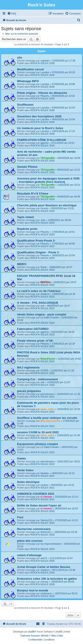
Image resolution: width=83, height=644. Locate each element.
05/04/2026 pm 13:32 (63, 96)
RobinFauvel (48, 359)
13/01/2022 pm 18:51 (69, 461)
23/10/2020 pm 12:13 (66, 497)
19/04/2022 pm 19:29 (68, 409)
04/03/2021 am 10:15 (62, 485)
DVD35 (44, 370)
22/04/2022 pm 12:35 (69, 394)
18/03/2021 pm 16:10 (63, 473)
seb (42, 306)
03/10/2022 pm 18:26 (63, 332)
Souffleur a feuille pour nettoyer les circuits (47, 418)
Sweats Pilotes (27, 167)
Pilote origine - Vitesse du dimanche (42, 93)
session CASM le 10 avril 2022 (38, 432)
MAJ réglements (28, 367)
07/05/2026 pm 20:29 (64, 72)
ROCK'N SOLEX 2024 (43, 199)
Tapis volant (25, 217)
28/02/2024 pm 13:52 (62, 208)
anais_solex (47, 409)
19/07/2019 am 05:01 (66, 593)
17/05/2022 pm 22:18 (63, 344)
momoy (44, 582)
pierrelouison (47, 394)
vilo (20, 58)
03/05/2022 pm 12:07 (59, 382)
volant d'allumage (29, 555)
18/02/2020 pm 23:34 (66, 532)
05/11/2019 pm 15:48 (64, 570)
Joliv (43, 220)
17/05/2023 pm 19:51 (63, 232)
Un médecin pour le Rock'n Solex (40, 128)
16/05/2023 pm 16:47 (61, 267)
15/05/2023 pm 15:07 (65, 282)
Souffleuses (25, 105)
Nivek (44, 267)
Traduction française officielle (34, 636)
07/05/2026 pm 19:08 (64, 84)
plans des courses (30, 541)
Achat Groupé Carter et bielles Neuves (44, 567)
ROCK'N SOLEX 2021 (43, 476)
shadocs (45, 294)
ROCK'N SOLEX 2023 (43, 223)
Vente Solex (25, 470)
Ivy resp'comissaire (51, 544)
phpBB (31, 632)
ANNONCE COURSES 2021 (36, 494)
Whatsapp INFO (28, 81)
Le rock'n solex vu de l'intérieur (39, 291)
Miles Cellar (57, 636)
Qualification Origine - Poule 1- (38, 252)
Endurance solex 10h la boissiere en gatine (47, 579)
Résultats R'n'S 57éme (33, 194)
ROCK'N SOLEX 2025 (43, 161)
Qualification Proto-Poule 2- (36, 241)
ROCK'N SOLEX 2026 (43, 63)
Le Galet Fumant (50, 317)
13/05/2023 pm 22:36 (64, 294)
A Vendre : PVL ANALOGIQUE (38, 303)
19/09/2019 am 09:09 (63, 582)
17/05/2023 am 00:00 (63, 244)
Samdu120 (46, 520)
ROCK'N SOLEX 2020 (43, 511)
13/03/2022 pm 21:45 (68, 435)
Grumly (44, 208)
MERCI (22, 264)
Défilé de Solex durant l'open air (39, 505)
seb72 (44, 558)
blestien (45, 473)
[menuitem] (12, 14)
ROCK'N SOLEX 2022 (43, 346)
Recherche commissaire (34, 529)
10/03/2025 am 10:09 (69, 158)
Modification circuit (30, 69)
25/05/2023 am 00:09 (60, 220)
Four (20, 517)
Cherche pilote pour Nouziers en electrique (47, 205)
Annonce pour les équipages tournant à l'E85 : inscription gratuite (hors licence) (48, 180)
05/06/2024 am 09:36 (69, 197)
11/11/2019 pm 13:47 (61, 558)
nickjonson (46, 593)
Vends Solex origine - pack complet (41, 314)
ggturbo (45, 143)
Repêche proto (27, 229)
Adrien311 (46, 532)
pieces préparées (29, 391)
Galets (21, 458)
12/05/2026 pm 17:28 (64, 61)
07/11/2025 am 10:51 (63, 143)
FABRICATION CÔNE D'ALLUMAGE (42, 140)
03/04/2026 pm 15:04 (64, 108)
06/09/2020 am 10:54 (66, 508)
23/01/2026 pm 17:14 (64, 131)
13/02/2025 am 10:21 (69, 185)
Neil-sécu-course (50, 421)
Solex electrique (28, 482)
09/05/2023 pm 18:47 (59, 306)
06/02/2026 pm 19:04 (64, 119)
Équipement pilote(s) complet (38, 444)
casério (44, 485)
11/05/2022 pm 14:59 (69, 359)
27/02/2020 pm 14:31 (66, 520)
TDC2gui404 (48, 158)
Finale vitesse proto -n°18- (35, 341)
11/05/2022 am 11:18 (62, 370)
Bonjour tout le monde (33, 590)
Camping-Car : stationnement (38, 379)
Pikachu (45, 96)
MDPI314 (46, 282)
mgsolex (45, 61)
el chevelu (46, 497)
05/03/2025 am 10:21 (69, 170)
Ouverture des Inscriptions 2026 (39, 116)
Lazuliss (45, 72)
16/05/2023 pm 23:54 (63, 255)
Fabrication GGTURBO (33, 329)
